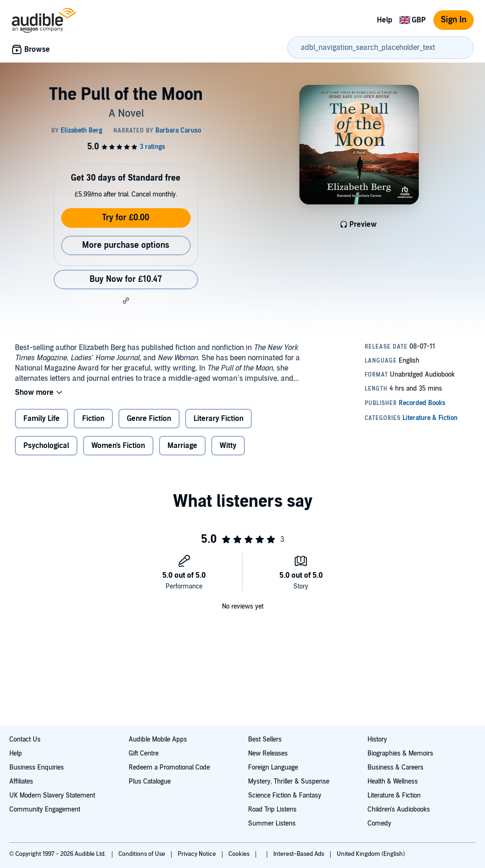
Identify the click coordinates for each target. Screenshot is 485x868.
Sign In (454, 20)
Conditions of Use (142, 854)
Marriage (182, 446)
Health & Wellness (393, 781)
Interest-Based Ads (299, 854)
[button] (126, 301)
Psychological (46, 446)
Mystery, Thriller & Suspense (289, 781)
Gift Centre (144, 753)
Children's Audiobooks (399, 809)
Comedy (379, 823)
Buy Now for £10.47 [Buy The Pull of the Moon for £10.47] (126, 279)
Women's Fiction (118, 446)
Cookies (240, 854)
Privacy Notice (197, 854)
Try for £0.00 (126, 218)
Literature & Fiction (394, 795)
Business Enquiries (37, 767)
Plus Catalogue (150, 781)
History (377, 739)
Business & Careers (395, 767)
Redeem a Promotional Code (169, 767)
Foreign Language (273, 767)
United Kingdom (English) (371, 854)
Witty (228, 446)
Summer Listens (272, 823)
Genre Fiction (149, 419)
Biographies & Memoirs (400, 753)
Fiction (93, 419)
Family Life (42, 419)
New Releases (268, 753)
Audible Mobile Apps (158, 739)
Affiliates (21, 781)
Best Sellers (265, 739)
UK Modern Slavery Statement (52, 795)
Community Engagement (45, 809)
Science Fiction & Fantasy (285, 795)
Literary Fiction (218, 419)
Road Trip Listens (272, 809)
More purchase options (126, 245)
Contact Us (25, 739)
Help (385, 20)
